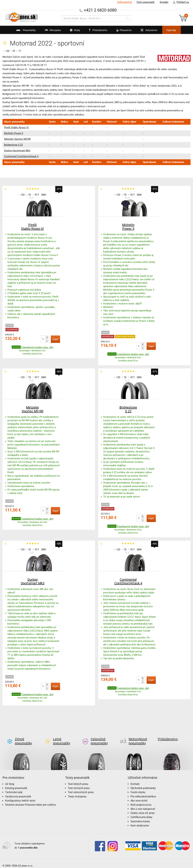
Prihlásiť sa (180, 2)
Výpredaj (171, 30)
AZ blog (10, 779)
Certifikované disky (141, 813)
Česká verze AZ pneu (143, 808)
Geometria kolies (140, 817)
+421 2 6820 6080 (100, 10)
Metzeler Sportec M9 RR (17, 139)
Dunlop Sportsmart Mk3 (17, 151)
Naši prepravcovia (141, 800)
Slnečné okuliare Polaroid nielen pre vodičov (31, 800)
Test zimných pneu (79, 783)
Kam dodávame (140, 821)
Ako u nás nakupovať (143, 804)
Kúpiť (55, 339)
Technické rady (14, 788)
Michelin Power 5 (14, 133)
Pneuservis (122, 31)
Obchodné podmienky (143, 783)
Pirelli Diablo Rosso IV (16, 127)
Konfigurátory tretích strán (20, 796)
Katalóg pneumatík (16, 783)
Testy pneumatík (145, 2)
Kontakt (164, 2)
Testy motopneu (77, 792)
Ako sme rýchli (139, 796)
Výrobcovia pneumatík (18, 792)
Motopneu (51, 31)
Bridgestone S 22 (13, 145)
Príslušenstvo (98, 30)
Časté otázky (138, 788)
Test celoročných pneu (81, 788)
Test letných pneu (78, 779)
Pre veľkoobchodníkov (143, 792)
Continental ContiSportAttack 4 (21, 156)
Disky (73, 31)
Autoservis (147, 31)
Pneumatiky (24, 31)
